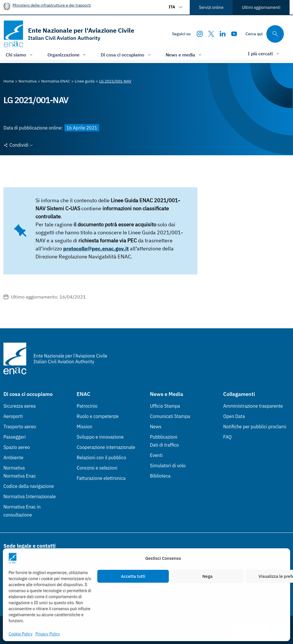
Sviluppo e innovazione (100, 437)
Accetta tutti (133, 576)
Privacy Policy (48, 634)
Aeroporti (13, 416)
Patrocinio (87, 406)
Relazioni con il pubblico (101, 458)
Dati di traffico (164, 445)
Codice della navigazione (29, 486)
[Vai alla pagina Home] (9, 81)
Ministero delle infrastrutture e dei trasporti (52, 5)
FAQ (227, 437)
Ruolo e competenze (98, 416)
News (156, 427)
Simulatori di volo (168, 466)
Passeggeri (15, 437)
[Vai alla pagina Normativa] (28, 81)
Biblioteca (160, 476)
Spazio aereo (17, 447)
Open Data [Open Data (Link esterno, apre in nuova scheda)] (234, 416)
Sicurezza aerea (20, 406)
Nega (207, 576)
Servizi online (211, 7)
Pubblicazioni (164, 437)
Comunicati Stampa (170, 416)
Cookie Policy (21, 634)
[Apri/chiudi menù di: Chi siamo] (20, 55)
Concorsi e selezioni (97, 468)
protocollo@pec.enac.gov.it (96, 249)
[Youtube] (234, 34)
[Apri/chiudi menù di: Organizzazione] (67, 55)
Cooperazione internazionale (106, 447)
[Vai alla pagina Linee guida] (85, 81)
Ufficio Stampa (165, 406)
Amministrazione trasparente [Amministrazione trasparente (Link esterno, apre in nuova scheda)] (253, 406)
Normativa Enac (20, 476)
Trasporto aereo (20, 427)
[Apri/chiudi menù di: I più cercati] (264, 53)
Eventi (156, 455)
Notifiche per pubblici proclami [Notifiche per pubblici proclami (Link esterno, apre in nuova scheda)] (255, 427)
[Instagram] (200, 34)
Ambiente (13, 458)
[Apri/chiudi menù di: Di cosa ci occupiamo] (126, 55)
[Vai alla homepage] (69, 34)
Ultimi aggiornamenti (261, 7)
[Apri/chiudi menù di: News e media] (184, 55)
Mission (85, 427)
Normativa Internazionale (30, 496)
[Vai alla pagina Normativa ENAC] (56, 81)
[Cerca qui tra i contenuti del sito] (265, 34)
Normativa (14, 468)
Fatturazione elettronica (101, 478)
